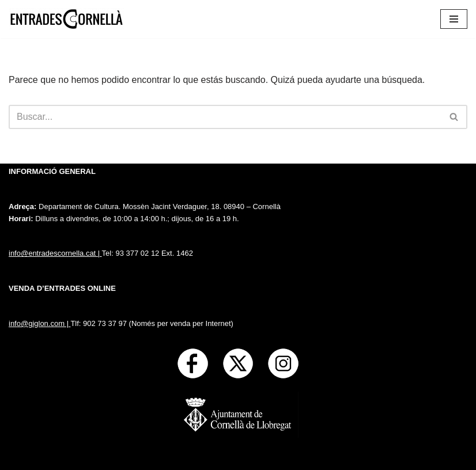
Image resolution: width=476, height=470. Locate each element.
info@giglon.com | (39, 323)
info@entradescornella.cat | (55, 253)
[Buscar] (225, 117)
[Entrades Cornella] (66, 19)
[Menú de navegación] (454, 19)
